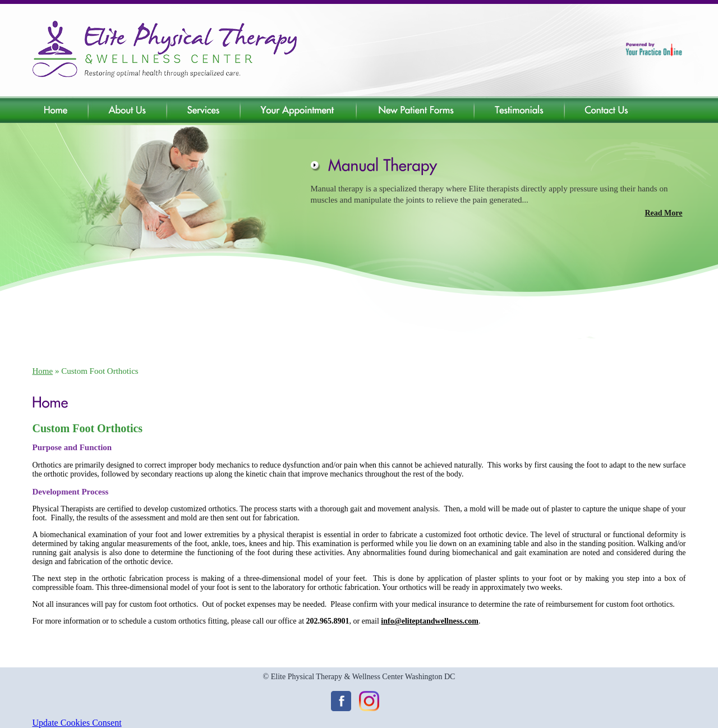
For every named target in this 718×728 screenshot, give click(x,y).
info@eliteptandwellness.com (430, 621)
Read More (664, 213)
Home (43, 371)
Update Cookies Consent (77, 723)
